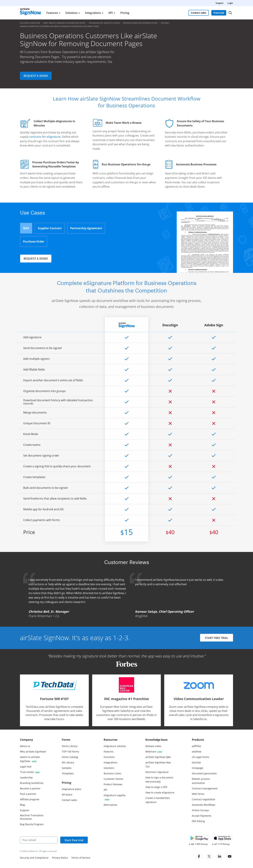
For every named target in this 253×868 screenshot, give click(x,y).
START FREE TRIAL (217, 638)
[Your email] (39, 840)
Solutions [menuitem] (71, 13)
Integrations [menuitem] (93, 13)
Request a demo (36, 76)
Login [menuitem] (230, 3)
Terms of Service (81, 858)
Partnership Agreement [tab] (86, 228)
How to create (160, 792)
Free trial (219, 13)
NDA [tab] (26, 228)
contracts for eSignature (45, 137)
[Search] (230, 13)
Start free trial (74, 840)
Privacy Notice (60, 858)
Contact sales (199, 13)
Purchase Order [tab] (34, 241)
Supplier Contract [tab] (50, 228)
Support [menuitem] (220, 3)
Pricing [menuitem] (125, 13)
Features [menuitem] (52, 13)
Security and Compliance (34, 858)
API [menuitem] (111, 13)
